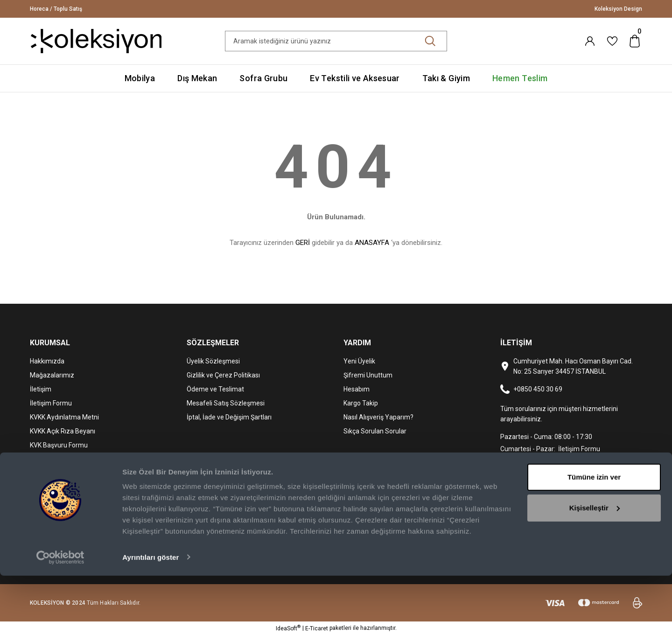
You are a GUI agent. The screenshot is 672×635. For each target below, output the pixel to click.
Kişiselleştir (595, 567)
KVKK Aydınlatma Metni (64, 417)
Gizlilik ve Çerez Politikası (223, 375)
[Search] (336, 41)
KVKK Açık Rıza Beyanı (63, 431)
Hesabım (357, 389)
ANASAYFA (372, 243)
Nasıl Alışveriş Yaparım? (378, 417)
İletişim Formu (51, 403)
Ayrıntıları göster (150, 617)
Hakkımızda (47, 361)
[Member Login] (590, 41)
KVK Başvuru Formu (59, 445)
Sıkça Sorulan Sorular (375, 431)
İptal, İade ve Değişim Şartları (229, 417)
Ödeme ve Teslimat (215, 389)
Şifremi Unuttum (368, 375)
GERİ (303, 243)
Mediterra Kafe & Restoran (69, 459)
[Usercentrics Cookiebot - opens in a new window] (60, 617)
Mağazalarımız (52, 375)
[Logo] (96, 41)
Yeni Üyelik (359, 361)
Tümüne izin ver (594, 537)
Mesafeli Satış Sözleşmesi (226, 403)
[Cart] (635, 41)
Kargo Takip (361, 403)
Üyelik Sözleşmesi (213, 361)
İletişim (41, 389)
